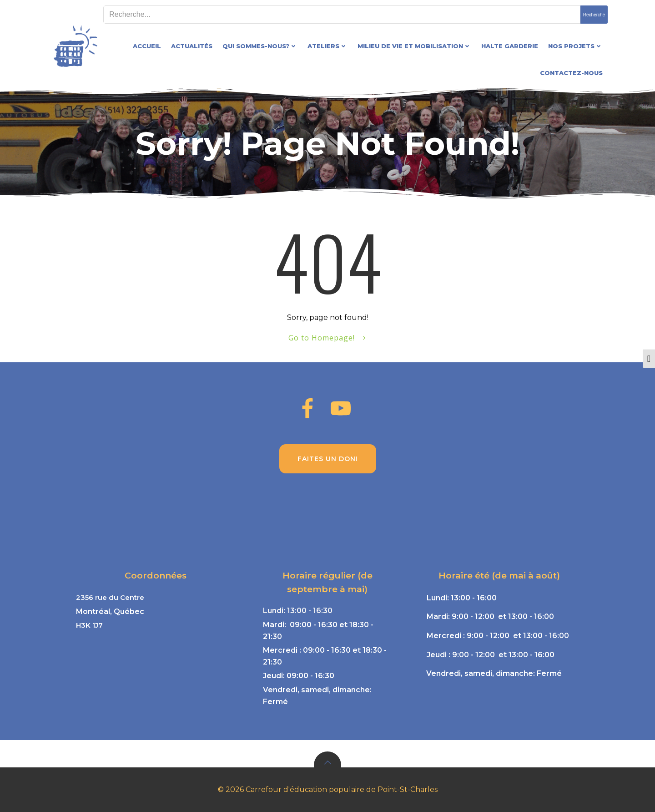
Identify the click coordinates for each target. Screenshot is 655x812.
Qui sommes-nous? (260, 46)
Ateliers (327, 46)
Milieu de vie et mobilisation (414, 46)
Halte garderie (510, 46)
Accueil (147, 46)
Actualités (192, 46)
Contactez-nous (571, 73)
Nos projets (575, 46)
